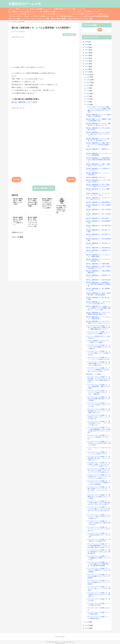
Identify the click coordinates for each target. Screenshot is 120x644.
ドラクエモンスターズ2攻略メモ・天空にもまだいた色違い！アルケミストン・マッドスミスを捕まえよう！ (98, 470)
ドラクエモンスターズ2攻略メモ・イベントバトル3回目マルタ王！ (98, 453)
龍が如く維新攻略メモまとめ (23, 102)
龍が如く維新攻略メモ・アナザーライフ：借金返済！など (98, 260)
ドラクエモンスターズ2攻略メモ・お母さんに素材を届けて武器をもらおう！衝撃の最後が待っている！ (98, 327)
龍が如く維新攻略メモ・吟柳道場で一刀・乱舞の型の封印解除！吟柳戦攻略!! (98, 284)
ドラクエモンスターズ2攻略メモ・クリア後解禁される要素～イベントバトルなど (98, 558)
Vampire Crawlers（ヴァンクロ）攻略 (80, 19)
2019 (87, 61)
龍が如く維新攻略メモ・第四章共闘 (98, 264)
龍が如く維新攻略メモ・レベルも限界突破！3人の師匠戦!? (98, 115)
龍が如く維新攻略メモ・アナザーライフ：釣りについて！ (98, 199)
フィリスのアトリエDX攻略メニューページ (22, 14)
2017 (87, 66)
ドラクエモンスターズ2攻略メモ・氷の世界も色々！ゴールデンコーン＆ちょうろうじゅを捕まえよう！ (98, 477)
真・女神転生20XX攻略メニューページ (69, 16)
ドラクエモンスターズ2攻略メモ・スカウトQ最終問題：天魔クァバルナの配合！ (98, 386)
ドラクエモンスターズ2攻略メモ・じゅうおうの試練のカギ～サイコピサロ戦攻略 (98, 570)
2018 (87, 64)
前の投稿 (71, 180)
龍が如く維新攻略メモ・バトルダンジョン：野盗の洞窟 (98, 318)
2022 (87, 53)
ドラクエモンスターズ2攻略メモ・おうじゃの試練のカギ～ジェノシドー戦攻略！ (98, 582)
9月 (88, 85)
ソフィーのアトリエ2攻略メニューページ (80, 14)
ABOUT (27, 16)
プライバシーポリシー (16, 16)
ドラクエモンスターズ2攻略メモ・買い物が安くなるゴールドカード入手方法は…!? (98, 595)
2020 (87, 58)
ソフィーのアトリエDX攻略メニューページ (52, 14)
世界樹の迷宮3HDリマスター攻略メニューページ (70, 9)
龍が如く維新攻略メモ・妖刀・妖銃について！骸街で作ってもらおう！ (98, 185)
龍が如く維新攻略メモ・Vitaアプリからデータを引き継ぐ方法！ (98, 303)
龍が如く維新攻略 (69, 35)
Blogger (63, 637)
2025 (87, 44)
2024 (87, 47)
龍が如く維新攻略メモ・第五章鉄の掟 (98, 248)
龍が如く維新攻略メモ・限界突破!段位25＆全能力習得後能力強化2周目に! (98, 160)
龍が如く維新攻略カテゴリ (44, 188)
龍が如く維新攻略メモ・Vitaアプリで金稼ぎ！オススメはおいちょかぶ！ (98, 322)
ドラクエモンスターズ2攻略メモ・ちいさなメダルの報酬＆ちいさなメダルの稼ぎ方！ (98, 347)
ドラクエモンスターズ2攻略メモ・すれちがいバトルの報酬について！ (98, 333)
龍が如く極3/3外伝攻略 (58, 19)
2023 (87, 50)
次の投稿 (16, 180)
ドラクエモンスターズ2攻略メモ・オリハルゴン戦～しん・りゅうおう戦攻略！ (98, 588)
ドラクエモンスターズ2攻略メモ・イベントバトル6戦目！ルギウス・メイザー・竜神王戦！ (98, 392)
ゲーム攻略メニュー (102, 14)
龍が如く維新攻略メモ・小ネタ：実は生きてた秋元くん (98, 181)
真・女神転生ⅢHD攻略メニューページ (53, 11)
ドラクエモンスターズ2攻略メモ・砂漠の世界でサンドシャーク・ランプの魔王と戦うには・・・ (98, 411)
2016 (87, 69)
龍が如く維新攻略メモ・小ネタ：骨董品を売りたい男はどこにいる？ (98, 124)
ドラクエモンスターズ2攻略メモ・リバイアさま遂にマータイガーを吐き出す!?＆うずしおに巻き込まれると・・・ (98, 510)
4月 (88, 99)
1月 (88, 622)
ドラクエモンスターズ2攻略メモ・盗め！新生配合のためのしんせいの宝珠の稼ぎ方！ (98, 552)
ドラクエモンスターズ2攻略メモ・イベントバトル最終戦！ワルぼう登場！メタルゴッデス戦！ (98, 370)
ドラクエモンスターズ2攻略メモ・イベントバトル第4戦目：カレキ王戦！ (98, 437)
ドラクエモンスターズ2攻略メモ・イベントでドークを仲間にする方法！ (98, 358)
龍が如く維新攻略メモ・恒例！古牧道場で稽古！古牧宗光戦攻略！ (98, 294)
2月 (88, 104)
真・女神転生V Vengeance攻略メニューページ (24, 11)
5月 (88, 96)
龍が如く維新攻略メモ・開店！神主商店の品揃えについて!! (98, 267)
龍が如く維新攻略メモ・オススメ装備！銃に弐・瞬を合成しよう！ (98, 139)
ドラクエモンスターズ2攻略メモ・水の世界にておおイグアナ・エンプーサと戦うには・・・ (98, 417)
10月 (88, 83)
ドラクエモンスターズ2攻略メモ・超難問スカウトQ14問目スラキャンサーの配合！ (98, 497)
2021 (87, 55)
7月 (88, 91)
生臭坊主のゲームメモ (25, 4)
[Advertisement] (44, 51)
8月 (88, 88)
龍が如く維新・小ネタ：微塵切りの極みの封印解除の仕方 (98, 120)
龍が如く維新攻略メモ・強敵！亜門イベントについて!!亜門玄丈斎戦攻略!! (98, 145)
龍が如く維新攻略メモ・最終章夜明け (98, 202)
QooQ (63, 643)
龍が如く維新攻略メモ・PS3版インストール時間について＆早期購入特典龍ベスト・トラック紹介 (98, 308)
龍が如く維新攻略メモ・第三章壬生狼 (98, 280)
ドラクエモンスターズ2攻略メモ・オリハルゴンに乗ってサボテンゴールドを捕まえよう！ (98, 517)
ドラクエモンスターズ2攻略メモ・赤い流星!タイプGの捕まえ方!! (98, 540)
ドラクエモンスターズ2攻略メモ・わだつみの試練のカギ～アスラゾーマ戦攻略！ (98, 576)
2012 (87, 628)
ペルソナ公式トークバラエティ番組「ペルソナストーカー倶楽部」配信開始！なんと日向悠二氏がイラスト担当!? (98, 109)
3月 (88, 102)
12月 (88, 77)
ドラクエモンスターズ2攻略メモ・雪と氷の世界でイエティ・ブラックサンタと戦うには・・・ (98, 423)
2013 (87, 625)
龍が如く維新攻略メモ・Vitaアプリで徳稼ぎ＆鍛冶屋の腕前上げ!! (98, 313)
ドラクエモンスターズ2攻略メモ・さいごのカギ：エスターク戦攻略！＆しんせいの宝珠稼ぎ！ (98, 483)
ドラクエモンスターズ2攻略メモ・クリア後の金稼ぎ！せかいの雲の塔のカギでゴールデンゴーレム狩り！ (98, 503)
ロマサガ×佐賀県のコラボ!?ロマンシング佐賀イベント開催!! (98, 342)
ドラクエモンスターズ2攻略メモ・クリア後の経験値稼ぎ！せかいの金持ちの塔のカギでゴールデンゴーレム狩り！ (98, 430)
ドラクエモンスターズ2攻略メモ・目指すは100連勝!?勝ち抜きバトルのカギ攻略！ (98, 399)
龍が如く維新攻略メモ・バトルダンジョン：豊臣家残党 (98, 154)
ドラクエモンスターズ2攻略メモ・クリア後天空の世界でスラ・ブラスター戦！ (98, 535)
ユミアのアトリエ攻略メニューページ (43, 16)
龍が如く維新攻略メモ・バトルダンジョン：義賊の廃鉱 (98, 256)
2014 (87, 75)
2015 (87, 72)
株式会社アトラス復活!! (94, 374)
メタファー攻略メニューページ (19, 9)
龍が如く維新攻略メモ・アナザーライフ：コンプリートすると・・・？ (98, 194)
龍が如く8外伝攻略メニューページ (41, 9)
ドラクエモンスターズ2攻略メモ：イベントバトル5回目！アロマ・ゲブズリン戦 (98, 405)
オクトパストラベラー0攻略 (40, 19)
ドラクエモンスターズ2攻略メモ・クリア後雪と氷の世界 (98, 604)
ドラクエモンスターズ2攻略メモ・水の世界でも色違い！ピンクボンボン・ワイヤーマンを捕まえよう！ (98, 464)
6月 (88, 94)
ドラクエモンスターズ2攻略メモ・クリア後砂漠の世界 (98, 618)
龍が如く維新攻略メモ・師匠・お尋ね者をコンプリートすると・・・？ (98, 165)
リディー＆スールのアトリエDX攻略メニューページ (84, 11)
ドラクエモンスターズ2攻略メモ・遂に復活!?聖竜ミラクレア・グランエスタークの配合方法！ (98, 364)
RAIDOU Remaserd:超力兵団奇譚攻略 (96, 16)
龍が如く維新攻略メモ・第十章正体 (98, 218)
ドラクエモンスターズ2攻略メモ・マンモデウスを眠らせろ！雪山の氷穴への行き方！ (98, 523)
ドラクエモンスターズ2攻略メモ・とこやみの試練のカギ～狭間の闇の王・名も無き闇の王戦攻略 (98, 564)
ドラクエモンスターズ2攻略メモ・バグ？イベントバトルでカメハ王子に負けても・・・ (98, 529)
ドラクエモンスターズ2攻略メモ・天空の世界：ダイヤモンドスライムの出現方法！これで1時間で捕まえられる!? (98, 379)
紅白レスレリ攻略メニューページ (19, 19)
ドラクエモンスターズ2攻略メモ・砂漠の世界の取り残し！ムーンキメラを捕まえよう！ (98, 458)
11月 (88, 80)
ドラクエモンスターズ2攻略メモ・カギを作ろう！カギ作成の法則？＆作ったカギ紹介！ (98, 443)
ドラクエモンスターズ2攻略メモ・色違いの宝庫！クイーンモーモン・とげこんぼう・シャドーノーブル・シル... (98, 490)
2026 (87, 42)
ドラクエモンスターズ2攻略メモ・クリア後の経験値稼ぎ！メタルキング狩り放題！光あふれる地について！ (98, 546)
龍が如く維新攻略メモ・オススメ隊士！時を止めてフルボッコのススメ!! (98, 134)
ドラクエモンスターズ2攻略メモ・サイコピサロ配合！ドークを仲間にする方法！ (98, 353)
